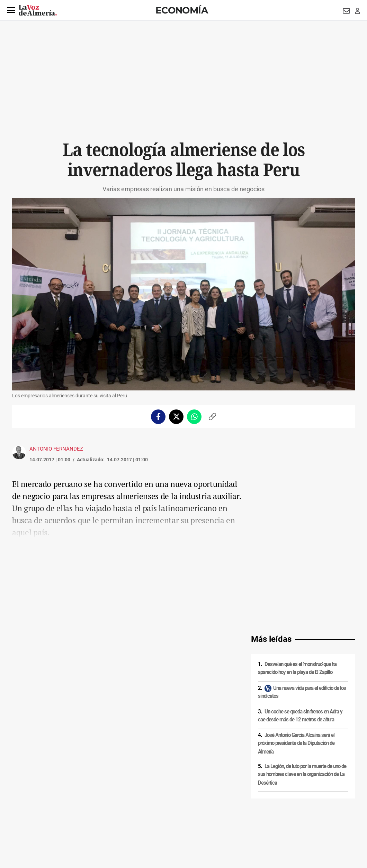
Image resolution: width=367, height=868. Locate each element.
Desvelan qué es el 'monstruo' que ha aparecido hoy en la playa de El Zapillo (297, 569)
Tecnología (32, 707)
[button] (11, 10)
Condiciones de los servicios (157, 809)
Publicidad (287, 809)
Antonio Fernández (56, 449)
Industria (54, 707)
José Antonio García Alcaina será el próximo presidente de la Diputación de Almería (296, 644)
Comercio (101, 707)
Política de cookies (106, 809)
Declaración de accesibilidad (168, 821)
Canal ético (83, 821)
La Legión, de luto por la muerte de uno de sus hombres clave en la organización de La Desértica (302, 676)
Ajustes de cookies (117, 821)
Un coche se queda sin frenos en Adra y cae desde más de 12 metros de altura (300, 617)
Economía (182, 10)
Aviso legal (26, 809)
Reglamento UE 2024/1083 (41, 821)
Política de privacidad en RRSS (218, 809)
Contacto (262, 809)
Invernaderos (77, 707)
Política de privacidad (62, 809)
